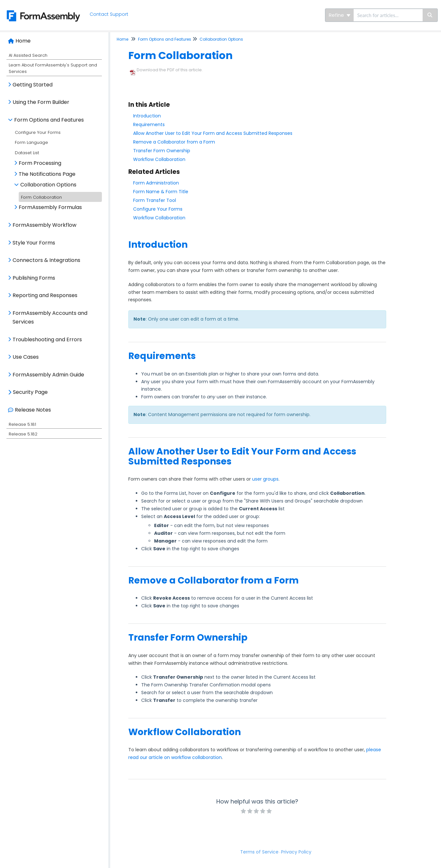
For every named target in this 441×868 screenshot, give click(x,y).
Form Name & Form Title (161, 192)
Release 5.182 (23, 434)
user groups (265, 479)
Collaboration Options (48, 185)
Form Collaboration (41, 197)
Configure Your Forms (38, 132)
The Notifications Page (47, 174)
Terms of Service (259, 852)
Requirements (149, 125)
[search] (388, 15)
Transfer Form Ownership (162, 151)
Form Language (31, 142)
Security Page (30, 392)
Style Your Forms (34, 243)
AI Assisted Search (28, 55)
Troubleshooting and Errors (47, 339)
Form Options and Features (49, 120)
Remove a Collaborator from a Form (174, 142)
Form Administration (156, 183)
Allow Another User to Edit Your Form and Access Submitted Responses (213, 133)
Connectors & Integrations (46, 260)
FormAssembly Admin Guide (48, 375)
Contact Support (110, 14)
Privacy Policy (296, 852)
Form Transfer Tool (155, 200)
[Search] (430, 15)
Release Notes (33, 410)
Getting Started (33, 85)
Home (23, 41)
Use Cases (26, 357)
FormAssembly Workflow (44, 225)
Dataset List (27, 153)
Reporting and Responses (45, 295)
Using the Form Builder (41, 102)
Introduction (147, 116)
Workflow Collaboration (159, 159)
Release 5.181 (22, 424)
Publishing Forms (34, 278)
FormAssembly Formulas (50, 207)
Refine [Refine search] (340, 15)
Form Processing (40, 163)
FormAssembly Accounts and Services (50, 318)
